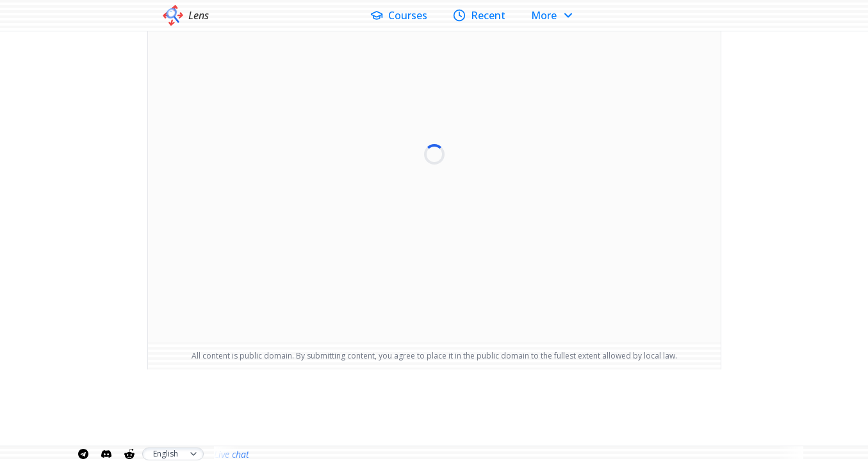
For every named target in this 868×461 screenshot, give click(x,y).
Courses (399, 15)
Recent (479, 15)
